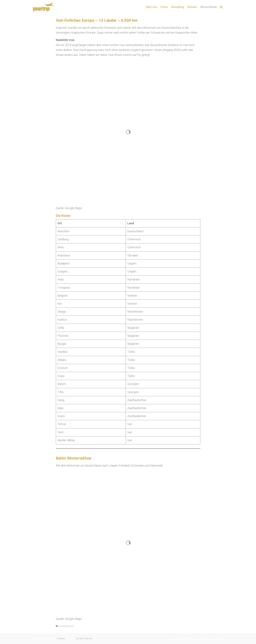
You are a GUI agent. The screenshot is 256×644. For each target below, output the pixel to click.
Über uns (151, 7)
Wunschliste (208, 7)
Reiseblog (178, 7)
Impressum (205, 638)
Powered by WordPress (44, 638)
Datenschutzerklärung (184, 638)
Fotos (164, 7)
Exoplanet (71, 638)
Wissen (192, 7)
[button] (221, 7)
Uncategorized (66, 626)
